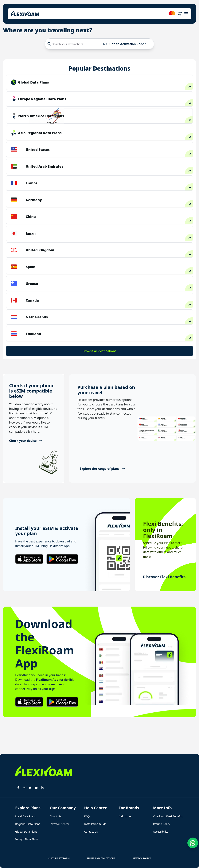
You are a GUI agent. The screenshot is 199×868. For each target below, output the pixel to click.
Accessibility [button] (161, 832)
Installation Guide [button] (95, 824)
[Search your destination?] (74, 44)
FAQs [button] (87, 816)
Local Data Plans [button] (25, 816)
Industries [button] (125, 816)
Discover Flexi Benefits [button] (164, 577)
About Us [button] (55, 816)
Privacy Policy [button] (142, 858)
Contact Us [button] (91, 832)
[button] (180, 14)
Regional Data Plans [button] (28, 824)
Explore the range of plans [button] (102, 469)
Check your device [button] (26, 441)
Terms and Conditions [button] (101, 858)
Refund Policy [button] (162, 824)
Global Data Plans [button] (26, 832)
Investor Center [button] (59, 824)
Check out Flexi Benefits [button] (168, 816)
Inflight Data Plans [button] (27, 839)
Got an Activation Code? (124, 44)
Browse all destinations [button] (100, 351)
